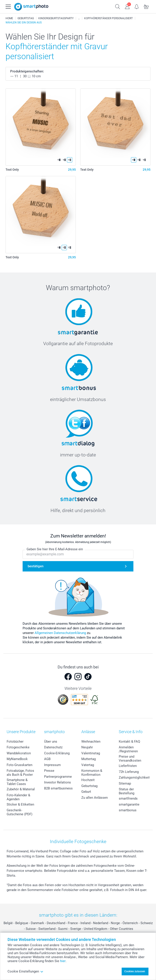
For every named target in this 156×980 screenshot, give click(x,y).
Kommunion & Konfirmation (92, 773)
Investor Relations (58, 782)
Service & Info (131, 732)
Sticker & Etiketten (20, 804)
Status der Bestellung (127, 791)
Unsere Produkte (21, 732)
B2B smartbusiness (58, 788)
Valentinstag (91, 753)
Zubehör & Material (21, 789)
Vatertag (88, 765)
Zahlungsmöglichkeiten (136, 778)
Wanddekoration (19, 753)
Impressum (52, 765)
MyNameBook (17, 759)
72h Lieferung (129, 772)
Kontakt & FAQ (129, 742)
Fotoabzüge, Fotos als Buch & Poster (20, 773)
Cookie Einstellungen (25, 971)
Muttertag (89, 759)
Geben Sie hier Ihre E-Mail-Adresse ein (55, 549)
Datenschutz (53, 747)
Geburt (86, 792)
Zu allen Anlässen (95, 798)
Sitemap (125, 783)
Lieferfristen (128, 766)
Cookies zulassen (135, 971)
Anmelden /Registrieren (128, 749)
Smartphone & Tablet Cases (17, 782)
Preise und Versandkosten (130, 759)
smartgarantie (129, 804)
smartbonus (128, 810)
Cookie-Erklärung (57, 753)
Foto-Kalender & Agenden (18, 797)
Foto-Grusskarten (19, 765)
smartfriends (128, 798)
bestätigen (36, 566)
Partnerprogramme (58, 777)
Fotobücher (15, 742)
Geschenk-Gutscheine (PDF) (19, 812)
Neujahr (87, 747)
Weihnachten (91, 742)
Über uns (51, 742)
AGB (47, 759)
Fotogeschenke (18, 747)
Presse (49, 771)
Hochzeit (88, 780)
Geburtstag (89, 786)
